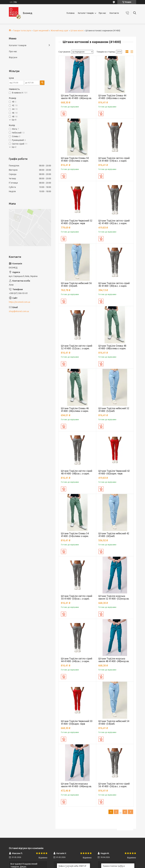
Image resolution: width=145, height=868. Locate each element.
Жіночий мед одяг (59, 31)
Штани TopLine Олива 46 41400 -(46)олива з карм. (75, 410)
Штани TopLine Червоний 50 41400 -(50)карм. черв (77, 722)
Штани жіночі (77, 31)
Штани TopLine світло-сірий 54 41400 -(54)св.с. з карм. (114, 159)
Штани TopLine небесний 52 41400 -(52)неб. (114, 410)
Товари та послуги (22, 31)
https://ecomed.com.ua (19, 302)
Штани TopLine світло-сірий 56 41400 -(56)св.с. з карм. (114, 785)
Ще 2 (14, 147)
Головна (71, 13)
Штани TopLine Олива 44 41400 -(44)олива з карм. (112, 97)
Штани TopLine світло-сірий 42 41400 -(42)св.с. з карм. (114, 222)
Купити (64, 114)
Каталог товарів (86, 13)
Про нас (102, 13)
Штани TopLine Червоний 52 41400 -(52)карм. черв (77, 222)
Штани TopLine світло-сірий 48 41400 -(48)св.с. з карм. (77, 472)
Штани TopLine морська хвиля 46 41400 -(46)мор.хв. (76, 97)
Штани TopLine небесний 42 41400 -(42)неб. (114, 535)
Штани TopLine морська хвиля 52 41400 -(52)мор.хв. (114, 597)
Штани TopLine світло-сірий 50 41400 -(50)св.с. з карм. (77, 597)
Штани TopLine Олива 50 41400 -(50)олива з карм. (75, 159)
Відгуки (13, 57)
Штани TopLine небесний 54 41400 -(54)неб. (114, 722)
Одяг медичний (41, 31)
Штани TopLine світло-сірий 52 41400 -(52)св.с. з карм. (77, 347)
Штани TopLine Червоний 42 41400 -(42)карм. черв (114, 472)
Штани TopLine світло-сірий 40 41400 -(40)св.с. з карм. (114, 284)
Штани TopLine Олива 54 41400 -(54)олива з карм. (75, 535)
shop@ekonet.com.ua (19, 311)
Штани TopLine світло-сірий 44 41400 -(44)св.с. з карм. (77, 660)
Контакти (114, 13)
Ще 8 (14, 120)
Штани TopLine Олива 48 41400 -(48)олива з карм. (112, 347)
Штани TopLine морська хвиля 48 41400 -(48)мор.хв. (114, 660)
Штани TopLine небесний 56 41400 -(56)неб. (76, 284)
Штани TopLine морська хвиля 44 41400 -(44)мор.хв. (76, 785)
